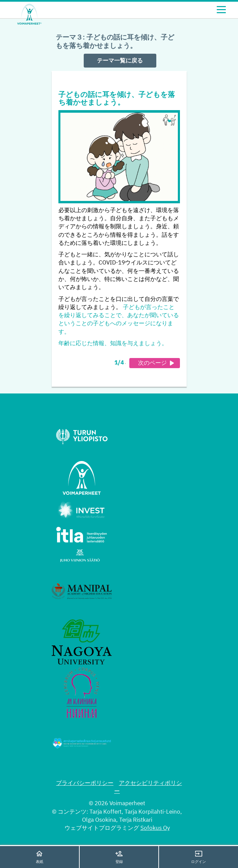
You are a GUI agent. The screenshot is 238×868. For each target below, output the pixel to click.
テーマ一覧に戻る (120, 61)
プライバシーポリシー (85, 783)
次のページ (157, 363)
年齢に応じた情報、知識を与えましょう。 (113, 344)
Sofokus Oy (155, 828)
